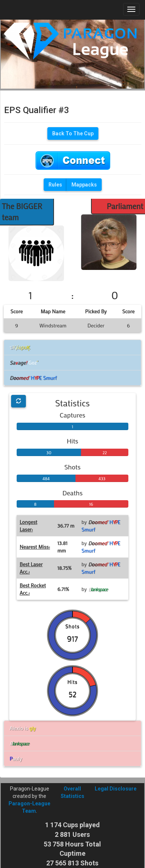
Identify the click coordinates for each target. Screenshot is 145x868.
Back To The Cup (73, 133)
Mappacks (84, 185)
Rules (55, 185)
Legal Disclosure (116, 789)
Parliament (125, 206)
